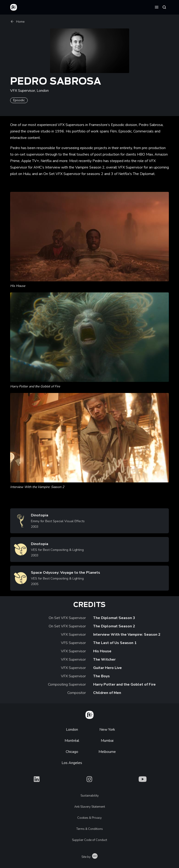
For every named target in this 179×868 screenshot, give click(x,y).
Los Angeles (72, 763)
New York (107, 730)
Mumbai (107, 741)
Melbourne (107, 752)
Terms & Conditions (90, 829)
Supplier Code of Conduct (89, 840)
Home (17, 22)
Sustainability (90, 796)
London (72, 730)
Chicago (72, 752)
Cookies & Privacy (89, 818)
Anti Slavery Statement (90, 807)
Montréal (72, 741)
